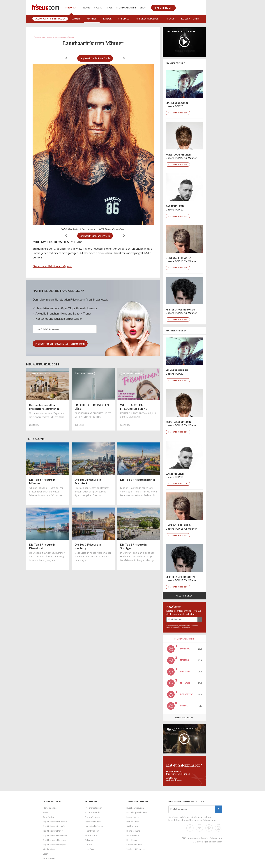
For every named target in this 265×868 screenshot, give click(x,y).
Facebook (190, 828)
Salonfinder (163, 8)
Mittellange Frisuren (137, 812)
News (46, 812)
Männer (92, 19)
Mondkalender (126, 8)
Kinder (107, 19)
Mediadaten (49, 849)
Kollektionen (190, 19)
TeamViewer (49, 858)
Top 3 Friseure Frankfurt (55, 826)
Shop (143, 8)
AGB (184, 838)
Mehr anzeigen (184, 718)
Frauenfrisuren (92, 817)
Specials (124, 19)
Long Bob (89, 849)
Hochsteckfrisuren (94, 826)
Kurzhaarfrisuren (135, 808)
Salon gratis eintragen (50, 19)
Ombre (88, 845)
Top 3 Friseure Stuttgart (54, 845)
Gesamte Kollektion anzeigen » (52, 266)
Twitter (199, 828)
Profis (86, 8)
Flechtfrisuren (92, 831)
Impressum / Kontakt (198, 838)
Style (109, 8)
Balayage (89, 840)
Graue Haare (133, 835)
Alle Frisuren (184, 596)
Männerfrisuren (93, 822)
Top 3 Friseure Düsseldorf (55, 835)
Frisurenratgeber (147, 19)
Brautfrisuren (91, 835)
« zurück (66, 58)
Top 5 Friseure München (55, 822)
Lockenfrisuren (134, 845)
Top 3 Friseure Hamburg (55, 840)
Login (45, 854)
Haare (98, 8)
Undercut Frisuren (136, 849)
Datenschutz (185, 628)
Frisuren (71, 8)
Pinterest (209, 828)
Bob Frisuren (133, 822)
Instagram (219, 828)
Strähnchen (132, 826)
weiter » (124, 58)
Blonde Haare (133, 831)
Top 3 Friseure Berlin (53, 831)
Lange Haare (133, 817)
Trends (170, 19)
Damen (76, 19)
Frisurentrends (92, 812)
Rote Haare (132, 840)
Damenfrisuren (137, 801)
